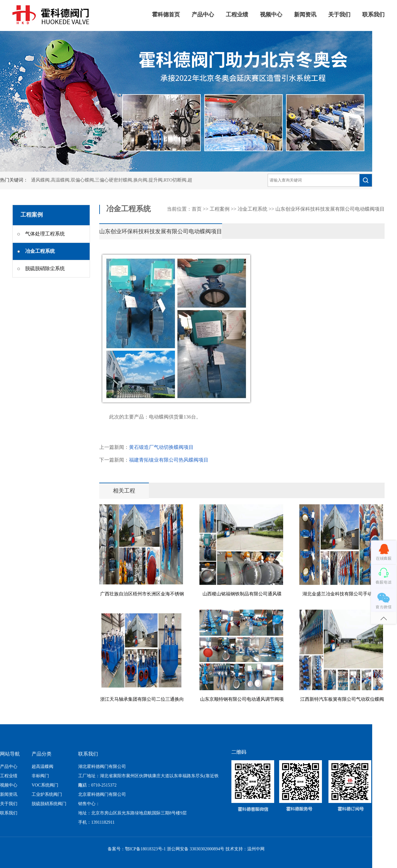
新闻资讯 (305, 15)
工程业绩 (237, 15)
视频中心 (271, 15)
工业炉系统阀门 (47, 795)
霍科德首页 (166, 15)
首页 (197, 209)
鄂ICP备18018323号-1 (145, 849)
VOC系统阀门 (45, 785)
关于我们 (339, 15)
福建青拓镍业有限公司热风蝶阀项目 (169, 460)
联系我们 (373, 15)
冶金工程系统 (252, 209)
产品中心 (203, 15)
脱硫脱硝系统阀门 (49, 804)
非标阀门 (40, 776)
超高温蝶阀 (42, 767)
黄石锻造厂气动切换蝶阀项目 (161, 447)
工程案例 (220, 209)
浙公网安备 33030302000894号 (196, 849)
